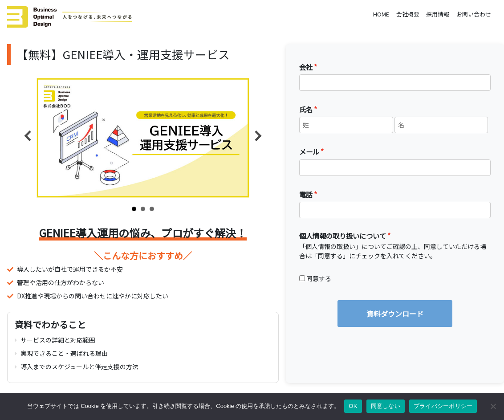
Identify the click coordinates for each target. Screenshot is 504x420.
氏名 (306, 109)
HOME (381, 14)
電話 (306, 194)
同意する (319, 278)
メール (309, 151)
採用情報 (438, 14)
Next (258, 136)
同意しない (386, 406)
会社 (306, 67)
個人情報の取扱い (330, 246)
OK (353, 406)
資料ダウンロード (395, 314)
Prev (28, 136)
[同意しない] (493, 406)
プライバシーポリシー (443, 406)
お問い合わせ (474, 14)
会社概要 (408, 14)
